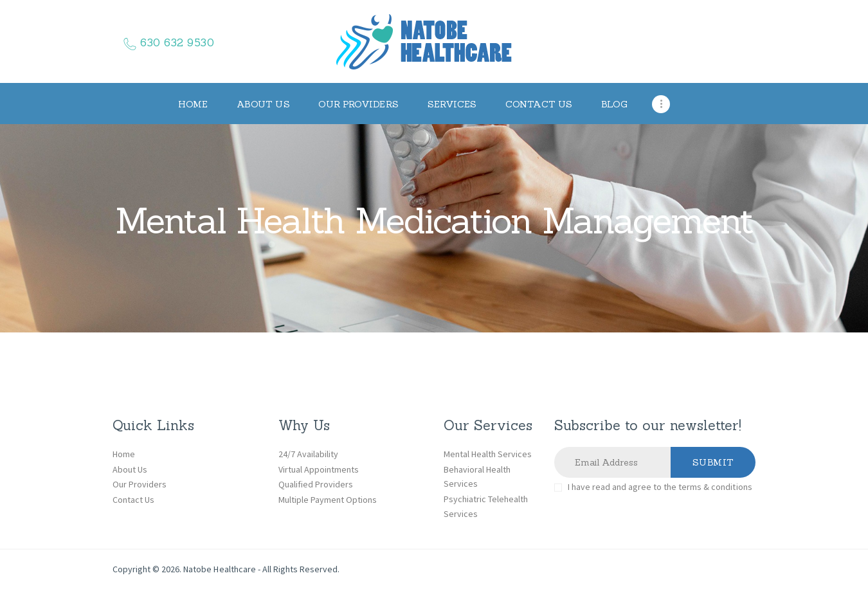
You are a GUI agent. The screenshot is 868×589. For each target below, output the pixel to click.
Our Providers (140, 484)
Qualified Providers (316, 484)
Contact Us (133, 500)
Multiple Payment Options (328, 500)
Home (124, 454)
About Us (130, 469)
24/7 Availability (308, 454)
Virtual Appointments (319, 469)
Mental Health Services (488, 454)
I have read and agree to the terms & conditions (660, 487)
